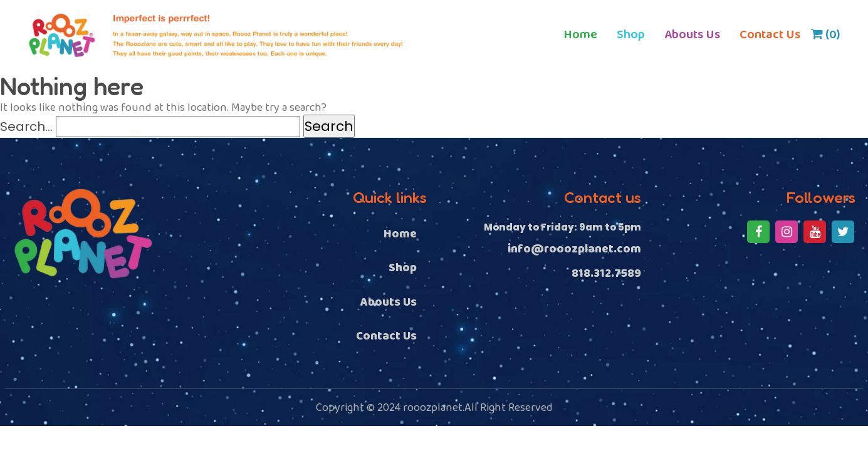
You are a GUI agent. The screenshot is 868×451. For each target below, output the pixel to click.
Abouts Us (692, 34)
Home (580, 34)
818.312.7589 (606, 274)
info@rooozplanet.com (574, 250)
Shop (631, 34)
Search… (26, 127)
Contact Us (770, 34)
